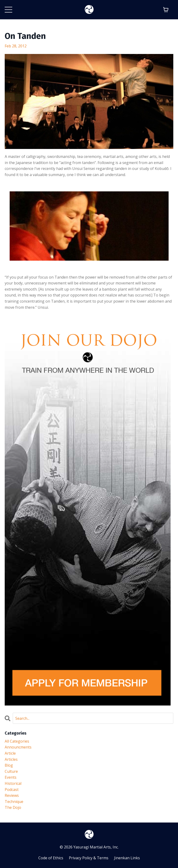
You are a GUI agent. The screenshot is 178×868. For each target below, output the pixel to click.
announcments (18, 747)
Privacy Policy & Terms (89, 858)
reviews (12, 795)
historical (13, 783)
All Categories (17, 741)
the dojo (13, 807)
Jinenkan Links (127, 858)
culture (11, 771)
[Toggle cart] (166, 10)
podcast (12, 790)
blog (9, 765)
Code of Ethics (51, 858)
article (10, 753)
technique (14, 802)
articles (11, 759)
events (11, 777)
